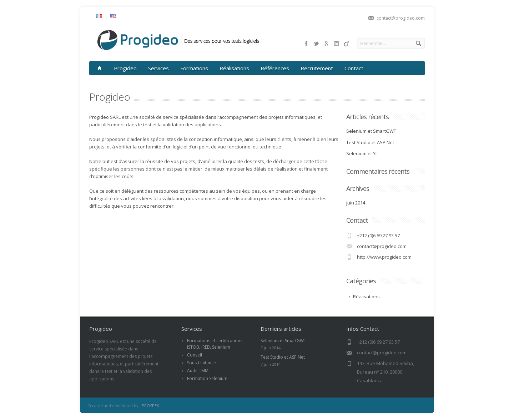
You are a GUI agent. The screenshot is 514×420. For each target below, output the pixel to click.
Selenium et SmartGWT (371, 131)
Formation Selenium (207, 378)
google (326, 44)
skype (336, 44)
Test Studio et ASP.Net (370, 142)
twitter (316, 44)
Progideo (125, 68)
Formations (194, 68)
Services (158, 68)
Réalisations (234, 68)
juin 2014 (356, 203)
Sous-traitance (201, 363)
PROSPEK (150, 406)
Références (275, 68)
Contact (354, 68)
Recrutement (317, 68)
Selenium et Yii (362, 153)
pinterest (346, 44)
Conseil (195, 355)
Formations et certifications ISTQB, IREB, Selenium (215, 344)
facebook (306, 44)
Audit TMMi (198, 371)
